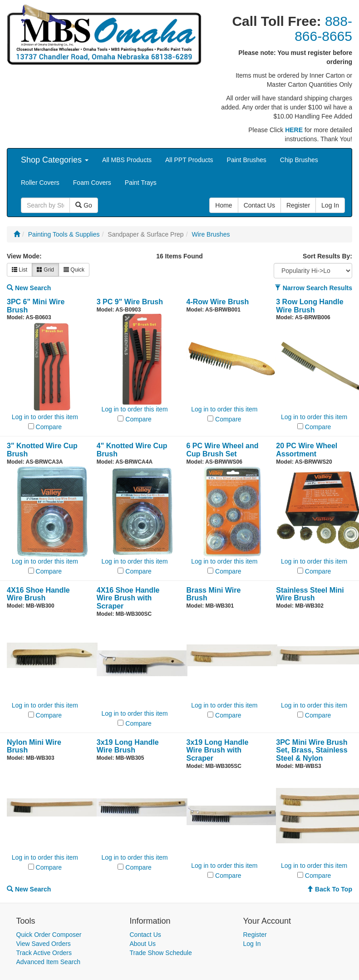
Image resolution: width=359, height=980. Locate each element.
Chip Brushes (299, 160)
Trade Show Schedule (161, 953)
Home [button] (224, 205)
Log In (252, 944)
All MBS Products (127, 160)
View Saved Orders (44, 944)
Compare (49, 427)
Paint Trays (141, 183)
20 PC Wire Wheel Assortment (307, 450)
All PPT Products (189, 160)
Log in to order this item (45, 417)
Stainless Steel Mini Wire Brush (310, 594)
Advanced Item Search (49, 962)
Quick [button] (74, 270)
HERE (294, 130)
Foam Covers (92, 183)
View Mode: (24, 256)
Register (255, 935)
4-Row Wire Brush (218, 302)
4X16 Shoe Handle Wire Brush (38, 594)
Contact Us (145, 935)
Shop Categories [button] (55, 160)
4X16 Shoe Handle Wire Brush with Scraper (128, 598)
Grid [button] (45, 270)
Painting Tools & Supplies (64, 234)
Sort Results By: (327, 256)
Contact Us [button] (259, 205)
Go (84, 205)
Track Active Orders (44, 953)
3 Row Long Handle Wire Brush (310, 306)
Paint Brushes (247, 160)
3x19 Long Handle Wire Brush (128, 746)
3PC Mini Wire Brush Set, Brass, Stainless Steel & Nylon (312, 750)
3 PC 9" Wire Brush (130, 302)
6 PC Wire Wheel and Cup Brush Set (223, 450)
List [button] (20, 270)
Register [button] (298, 205)
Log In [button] (330, 205)
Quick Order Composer (49, 935)
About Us (143, 944)
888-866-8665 (323, 29)
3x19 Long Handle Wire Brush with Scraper (218, 750)
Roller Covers (40, 183)
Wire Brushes (211, 234)
